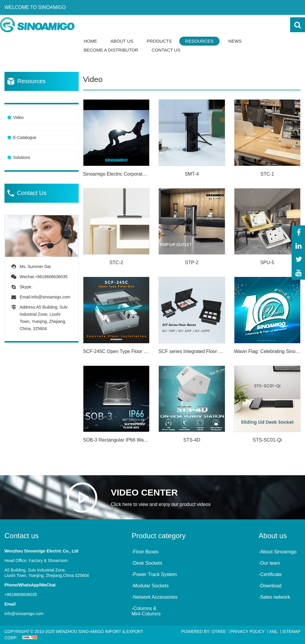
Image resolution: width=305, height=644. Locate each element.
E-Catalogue (25, 137)
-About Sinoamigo (277, 552)
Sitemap (291, 631)
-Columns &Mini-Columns (146, 611)
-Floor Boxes (145, 552)
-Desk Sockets (147, 563)
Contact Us (166, 50)
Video (18, 117)
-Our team (269, 563)
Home (90, 41)
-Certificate (270, 574)
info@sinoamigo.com (51, 297)
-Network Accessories (155, 597)
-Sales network (274, 597)
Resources (199, 41)
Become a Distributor (111, 50)
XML (274, 631)
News (235, 41)
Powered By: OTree (204, 631)
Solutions (22, 157)
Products (159, 41)
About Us (122, 41)
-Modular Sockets (150, 586)
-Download (270, 586)
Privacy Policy (248, 631)
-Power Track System (154, 574)
